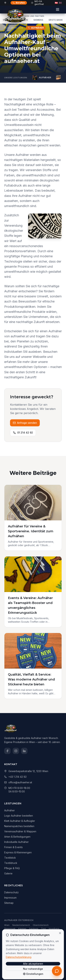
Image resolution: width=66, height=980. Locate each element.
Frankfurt (49, 944)
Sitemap (9, 903)
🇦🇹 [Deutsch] (56, 3)
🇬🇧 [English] (60, 3)
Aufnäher (10, 810)
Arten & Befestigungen (17, 837)
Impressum (10, 898)
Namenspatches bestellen (19, 826)
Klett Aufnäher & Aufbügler (20, 821)
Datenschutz (11, 892)
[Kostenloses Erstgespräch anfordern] (57, 971)
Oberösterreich (41, 925)
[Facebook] (7, 751)
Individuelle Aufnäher (16, 842)
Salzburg (34, 929)
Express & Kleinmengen (18, 852)
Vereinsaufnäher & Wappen (20, 831)
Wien (7, 925)
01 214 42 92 (23, 433)
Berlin (7, 944)
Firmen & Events (13, 847)
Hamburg (30, 944)
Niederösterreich (21, 925)
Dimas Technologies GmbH (42, 964)
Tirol (43, 929)
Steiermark (10, 929)
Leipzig (34, 948)
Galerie (8, 873)
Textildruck (11, 863)
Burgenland (10, 932)
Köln (40, 944)
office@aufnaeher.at (20, 782)
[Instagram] (16, 751)
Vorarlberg (54, 929)
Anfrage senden (25, 423)
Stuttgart (9, 948)
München (18, 944)
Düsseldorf (22, 948)
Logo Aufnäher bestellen (19, 816)
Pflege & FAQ (12, 868)
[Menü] (58, 9)
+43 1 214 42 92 (18, 777)
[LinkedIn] (24, 751)
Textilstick (10, 858)
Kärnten (22, 929)
